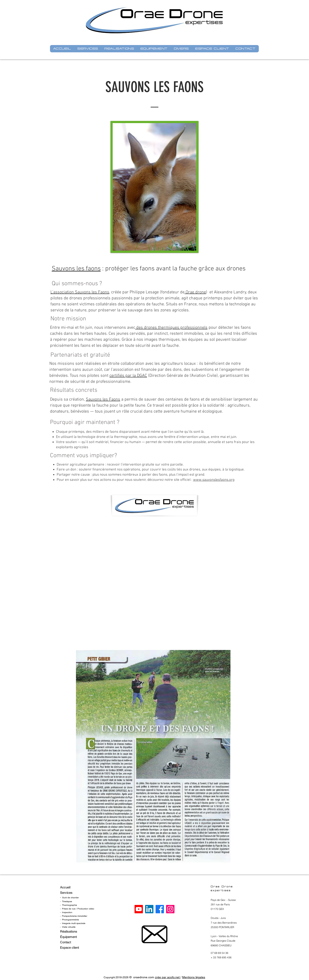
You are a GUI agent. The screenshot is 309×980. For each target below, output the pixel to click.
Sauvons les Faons (103, 400)
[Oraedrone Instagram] (170, 909)
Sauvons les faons (76, 269)
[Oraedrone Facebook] (160, 909)
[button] (88, 49)
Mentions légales (194, 977)
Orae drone (195, 292)
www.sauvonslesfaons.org (214, 480)
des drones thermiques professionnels (171, 328)
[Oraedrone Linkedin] (149, 909)
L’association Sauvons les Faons (80, 292)
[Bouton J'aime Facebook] (154, 263)
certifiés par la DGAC (128, 376)
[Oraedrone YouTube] (139, 909)
